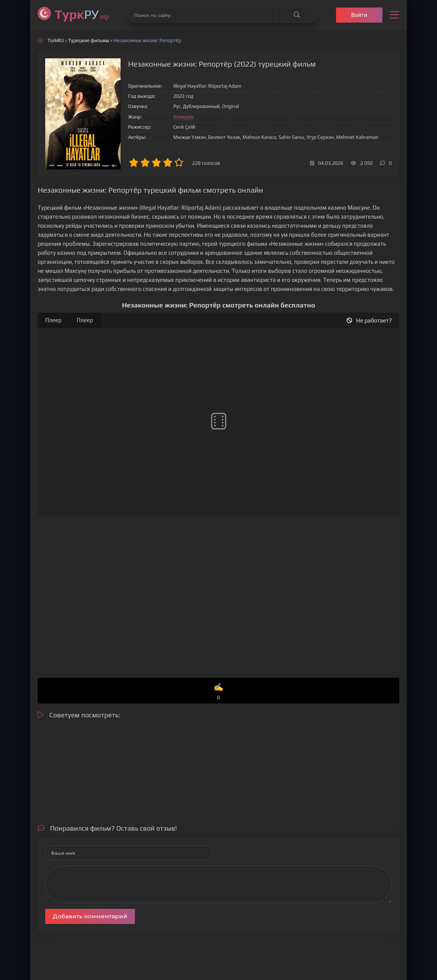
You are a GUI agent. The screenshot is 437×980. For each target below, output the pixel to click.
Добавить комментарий (90, 916)
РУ (82, 14)
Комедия (183, 117)
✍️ (219, 692)
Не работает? (369, 320)
